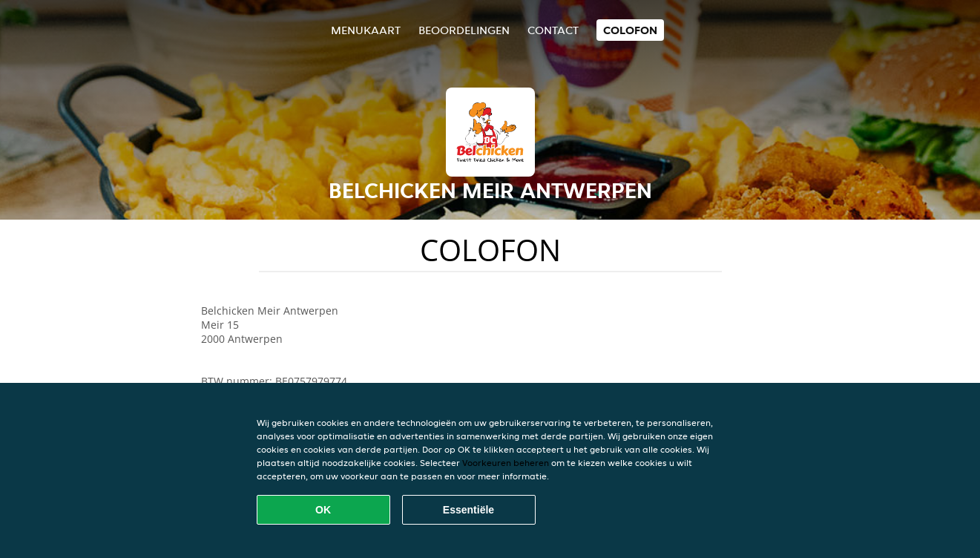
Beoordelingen (464, 30)
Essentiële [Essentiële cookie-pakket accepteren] (468, 510)
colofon (630, 30)
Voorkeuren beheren (506, 463)
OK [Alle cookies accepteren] (323, 510)
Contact (553, 30)
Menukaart (366, 30)
